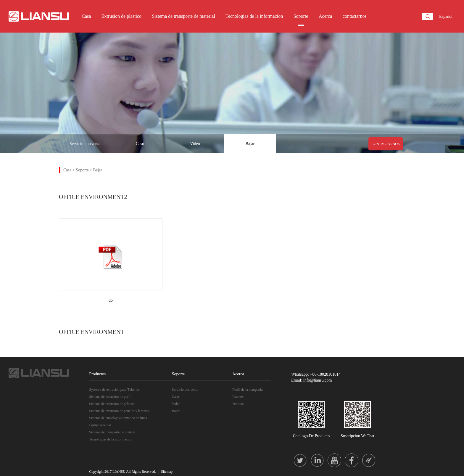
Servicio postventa (85, 144)
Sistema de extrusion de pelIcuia (112, 404)
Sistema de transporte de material (183, 16)
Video (195, 144)
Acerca (325, 16)
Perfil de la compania (247, 390)
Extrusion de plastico (121, 16)
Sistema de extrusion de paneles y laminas (119, 411)
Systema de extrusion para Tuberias (114, 390)
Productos (97, 374)
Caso (140, 144)
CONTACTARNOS (385, 144)
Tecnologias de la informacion (254, 16)
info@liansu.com (318, 380)
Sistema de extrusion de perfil (110, 397)
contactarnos (355, 16)
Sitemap (167, 472)
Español (446, 16)
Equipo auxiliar (100, 425)
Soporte (301, 16)
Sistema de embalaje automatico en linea (118, 418)
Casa (86, 16)
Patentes (238, 397)
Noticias (238, 404)
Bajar (250, 144)
